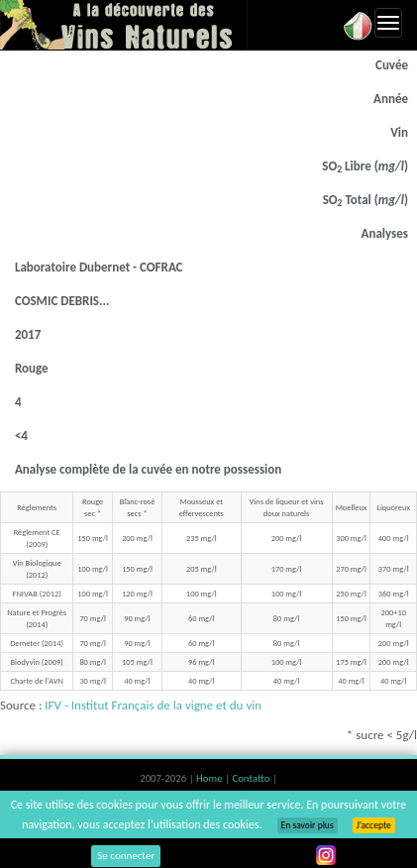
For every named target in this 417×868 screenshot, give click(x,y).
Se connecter (126, 856)
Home (210, 778)
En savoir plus (308, 825)
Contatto (252, 778)
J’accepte (374, 825)
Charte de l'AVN (36, 681)
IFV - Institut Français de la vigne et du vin (153, 705)
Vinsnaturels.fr (124, 25)
